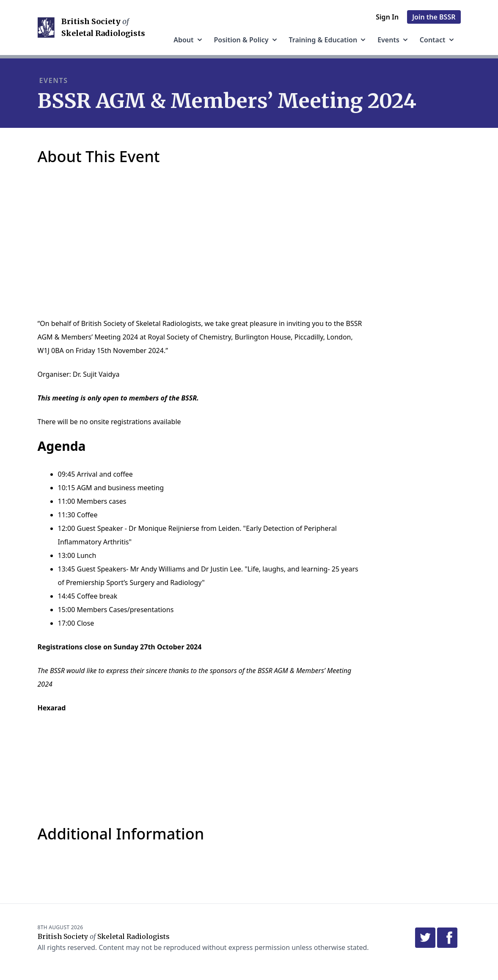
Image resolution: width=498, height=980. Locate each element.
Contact (438, 40)
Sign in (387, 17)
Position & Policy (246, 40)
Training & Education (328, 40)
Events (393, 40)
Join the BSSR (434, 17)
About (188, 40)
